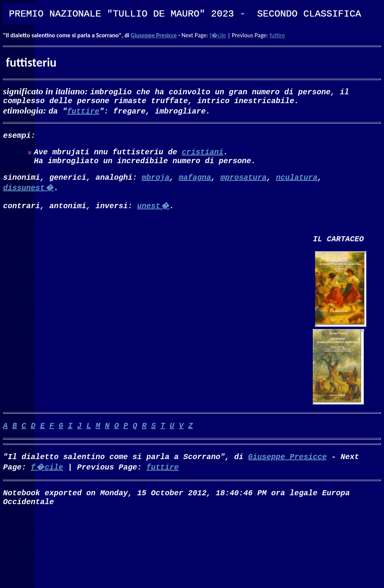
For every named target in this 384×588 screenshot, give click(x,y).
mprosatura (243, 185)
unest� (153, 213)
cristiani (203, 156)
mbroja (156, 185)
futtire (277, 35)
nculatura (297, 185)
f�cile (218, 35)
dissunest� (29, 195)
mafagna (195, 185)
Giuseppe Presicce (154, 35)
